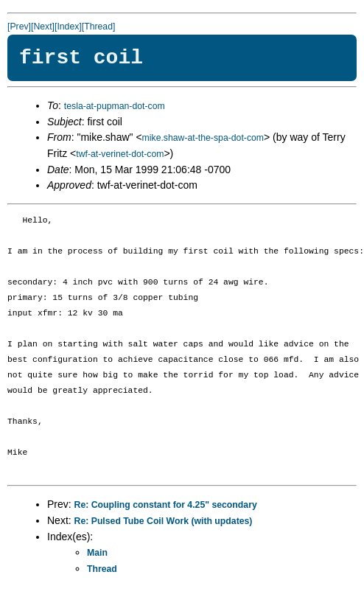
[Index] (68, 27)
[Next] (43, 27)
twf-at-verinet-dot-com (120, 154)
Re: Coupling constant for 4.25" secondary (166, 505)
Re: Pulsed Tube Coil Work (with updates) (164, 521)
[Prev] (19, 27)
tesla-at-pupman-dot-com (115, 106)
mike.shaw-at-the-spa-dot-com (203, 138)
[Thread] (99, 27)
